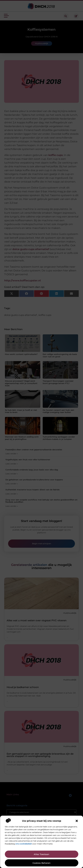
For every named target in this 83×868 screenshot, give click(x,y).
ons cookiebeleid (23, 844)
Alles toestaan (41, 854)
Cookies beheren (41, 863)
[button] (77, 821)
